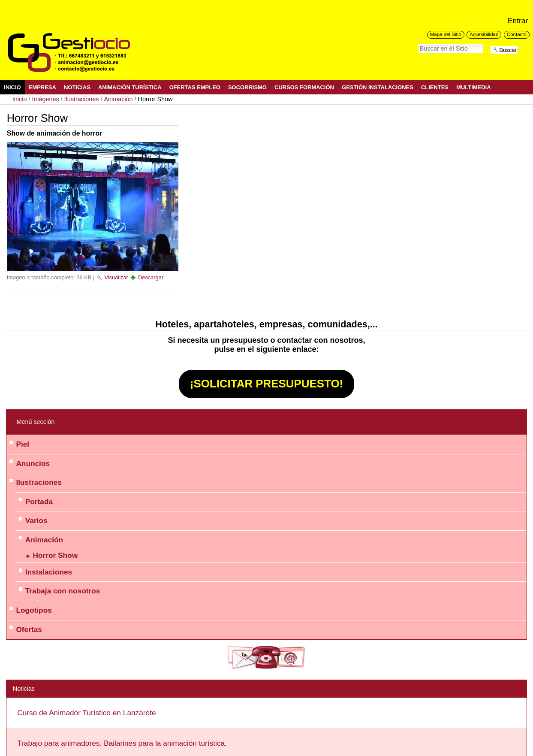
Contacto (517, 34)
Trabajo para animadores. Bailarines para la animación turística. (122, 743)
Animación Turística (130, 87)
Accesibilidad (484, 34)
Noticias (77, 87)
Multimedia (473, 87)
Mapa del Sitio (446, 34)
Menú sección (35, 422)
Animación (118, 99)
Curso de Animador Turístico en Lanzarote (86, 713)
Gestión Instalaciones (378, 87)
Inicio (12, 87)
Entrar (518, 21)
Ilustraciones (82, 99)
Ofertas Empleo (195, 87)
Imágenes (45, 99)
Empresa (42, 87)
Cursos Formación (304, 87)
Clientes (435, 87)
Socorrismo (247, 87)
